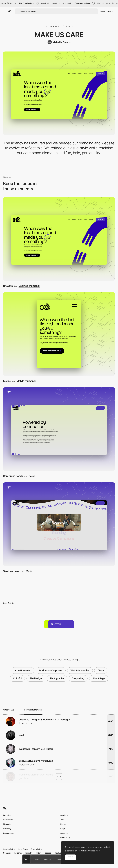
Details (59, 859)
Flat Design (36, 678)
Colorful (17, 678)
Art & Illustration (23, 670)
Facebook (48, 853)
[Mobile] (59, 334)
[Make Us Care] (59, 42)
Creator (37, 859)
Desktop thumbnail (29, 286)
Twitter (38, 853)
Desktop (8, 286)
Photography (57, 678)
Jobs (62, 820)
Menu (29, 571)
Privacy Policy (36, 849)
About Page (99, 678)
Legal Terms (23, 849)
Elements (7, 824)
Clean (101, 670)
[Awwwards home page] (26, 859)
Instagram (18, 853)
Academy (64, 815)
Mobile (7, 381)
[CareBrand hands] (59, 429)
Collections (8, 820)
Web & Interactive (80, 670)
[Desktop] (59, 239)
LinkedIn (29, 853)
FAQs (63, 829)
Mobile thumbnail (26, 381)
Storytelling (78, 678)
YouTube (58, 853)
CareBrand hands (13, 476)
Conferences (9, 833)
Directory (7, 829)
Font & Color (48, 859)
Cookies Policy (9, 849)
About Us (64, 833)
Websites (7, 815)
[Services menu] (59, 524)
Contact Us (65, 838)
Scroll (32, 476)
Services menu (12, 571)
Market (63, 824)
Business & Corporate (51, 670)
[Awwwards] (10, 11)
